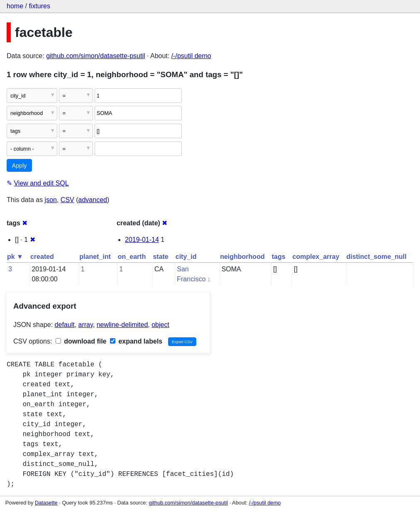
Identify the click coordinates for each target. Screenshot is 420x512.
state (160, 257)
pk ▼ (15, 257)
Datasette (46, 503)
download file (81, 341)
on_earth (132, 257)
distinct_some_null (377, 257)
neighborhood (242, 257)
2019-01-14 (142, 240)
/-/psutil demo (191, 56)
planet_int (95, 257)
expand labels (136, 341)
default (65, 325)
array (86, 325)
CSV (67, 200)
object (160, 325)
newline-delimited (122, 325)
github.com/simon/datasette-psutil (95, 56)
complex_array (316, 257)
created (42, 257)
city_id (186, 257)
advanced (93, 200)
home (15, 6)
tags (279, 257)
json (51, 200)
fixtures (39, 6)
